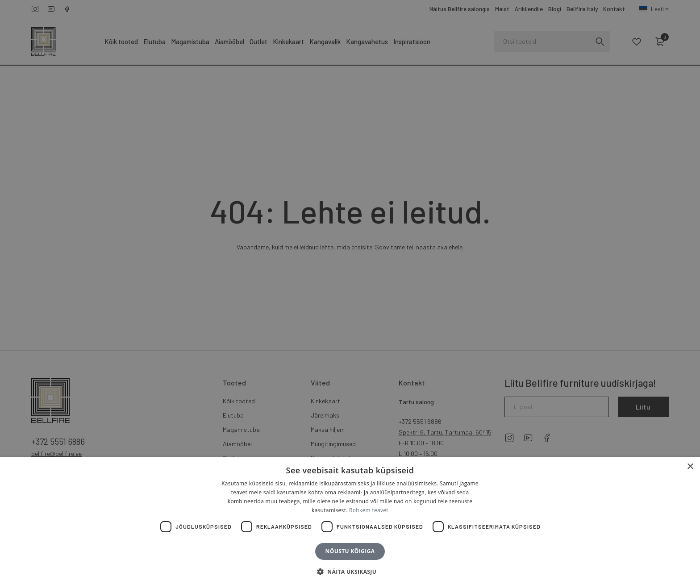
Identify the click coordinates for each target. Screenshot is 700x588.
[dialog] (350, 294)
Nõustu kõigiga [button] (350, 551)
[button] (350, 572)
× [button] (690, 467)
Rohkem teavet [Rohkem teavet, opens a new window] (369, 510)
